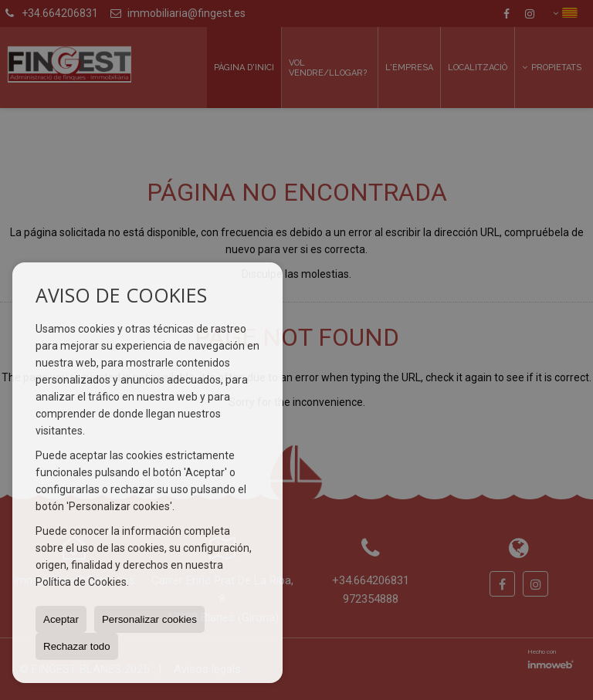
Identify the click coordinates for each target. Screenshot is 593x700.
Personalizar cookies (149, 619)
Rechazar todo (77, 646)
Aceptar (61, 619)
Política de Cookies (81, 582)
